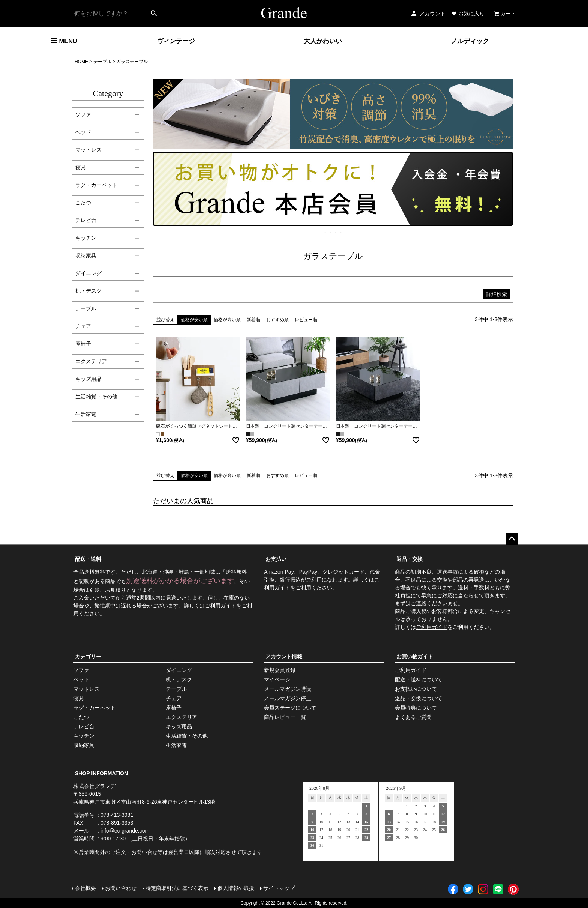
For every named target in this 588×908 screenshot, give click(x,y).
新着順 (253, 320)
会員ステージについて (290, 708)
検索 (154, 14)
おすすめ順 (277, 320)
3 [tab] (336, 233)
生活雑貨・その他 (96, 397)
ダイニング (88, 273)
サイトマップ (279, 888)
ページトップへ (511, 539)
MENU (64, 41)
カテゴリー (88, 657)
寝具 (81, 167)
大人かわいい (323, 41)
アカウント (428, 14)
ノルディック (470, 41)
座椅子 (83, 344)
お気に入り (468, 14)
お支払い (276, 559)
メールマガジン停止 (288, 698)
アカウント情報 (284, 657)
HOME (81, 62)
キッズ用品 (88, 379)
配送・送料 (88, 559)
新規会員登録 (280, 670)
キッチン (86, 238)
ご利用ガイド (220, 606)
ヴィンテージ (176, 41)
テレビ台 (86, 220)
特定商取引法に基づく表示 (177, 888)
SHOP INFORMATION (101, 773)
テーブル (102, 62)
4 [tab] (341, 233)
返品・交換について (418, 698)
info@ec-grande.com (125, 831)
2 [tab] (331, 233)
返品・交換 (409, 559)
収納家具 (86, 256)
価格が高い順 (227, 320)
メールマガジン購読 (288, 689)
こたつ (83, 203)
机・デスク (88, 291)
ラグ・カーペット (96, 185)
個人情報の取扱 (236, 888)
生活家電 (86, 414)
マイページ (277, 679)
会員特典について (416, 708)
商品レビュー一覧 (285, 717)
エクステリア (91, 361)
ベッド (83, 132)
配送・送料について (418, 679)
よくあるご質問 (413, 717)
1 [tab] (325, 233)
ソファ (83, 114)
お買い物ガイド (415, 657)
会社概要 (85, 888)
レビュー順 (306, 320)
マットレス (88, 150)
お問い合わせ (121, 888)
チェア (83, 326)
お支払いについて (416, 689)
